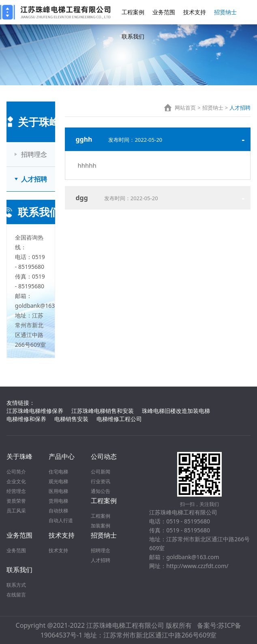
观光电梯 (58, 481)
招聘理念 (34, 154)
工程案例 (133, 12)
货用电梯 (58, 501)
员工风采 (16, 511)
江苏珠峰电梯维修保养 (35, 411)
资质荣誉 (16, 501)
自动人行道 (61, 520)
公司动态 (104, 456)
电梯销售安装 (71, 419)
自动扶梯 (58, 511)
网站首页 (185, 108)
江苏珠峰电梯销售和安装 (103, 411)
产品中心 (62, 456)
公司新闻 (101, 472)
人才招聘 (34, 179)
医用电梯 (58, 491)
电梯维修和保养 (26, 419)
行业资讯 (101, 481)
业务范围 (164, 12)
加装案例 (101, 526)
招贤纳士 (225, 12)
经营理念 (16, 491)
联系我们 (133, 36)
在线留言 (16, 595)
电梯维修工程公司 (119, 419)
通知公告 (101, 491)
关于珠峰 (19, 456)
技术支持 (195, 12)
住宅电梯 (58, 472)
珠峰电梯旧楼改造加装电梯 (176, 411)
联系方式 (16, 585)
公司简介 (16, 472)
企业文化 (16, 481)
